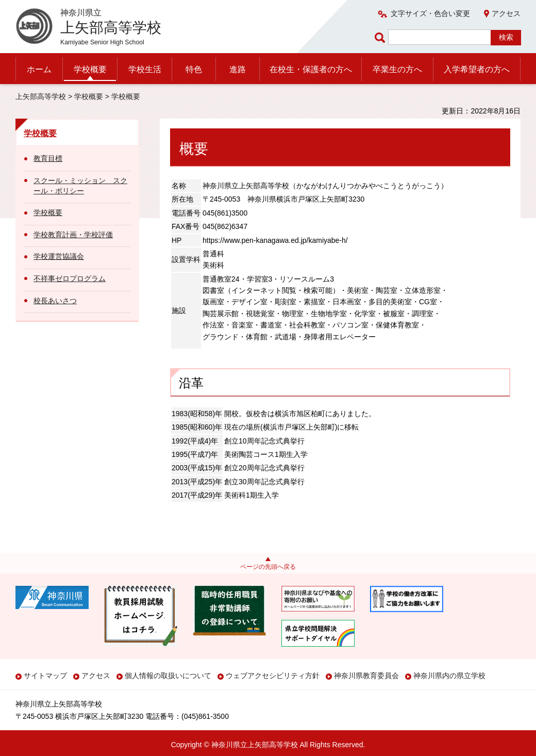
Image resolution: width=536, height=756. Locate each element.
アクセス (506, 13)
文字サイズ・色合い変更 (430, 13)
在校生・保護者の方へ (311, 69)
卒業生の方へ (397, 69)
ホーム (39, 69)
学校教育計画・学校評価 (73, 235)
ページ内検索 (381, 37)
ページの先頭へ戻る (268, 567)
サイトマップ (45, 676)
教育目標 (48, 158)
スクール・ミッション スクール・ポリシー (80, 186)
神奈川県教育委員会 (366, 676)
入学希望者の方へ (477, 69)
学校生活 (145, 69)
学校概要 (90, 69)
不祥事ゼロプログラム (70, 278)
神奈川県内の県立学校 (449, 676)
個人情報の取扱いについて (168, 676)
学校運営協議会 (59, 256)
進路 (238, 69)
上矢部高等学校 (41, 96)
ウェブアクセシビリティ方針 (273, 676)
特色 (194, 69)
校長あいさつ (55, 301)
